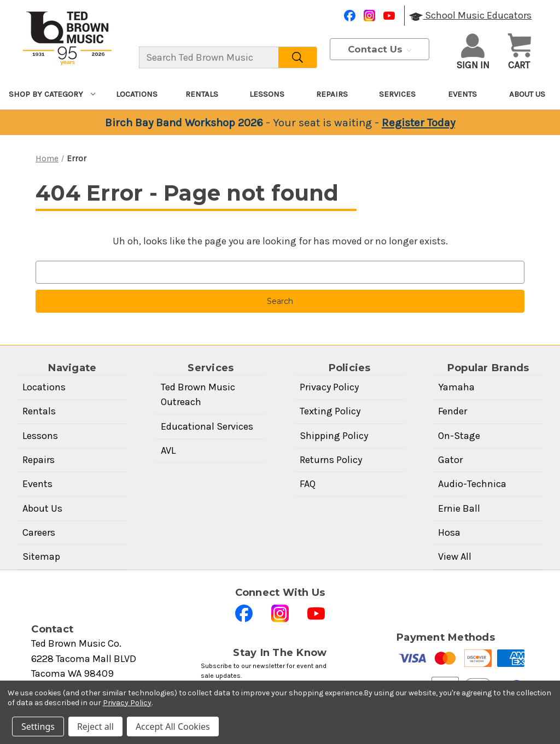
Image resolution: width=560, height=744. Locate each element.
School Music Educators (470, 15)
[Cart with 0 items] (519, 53)
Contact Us (380, 49)
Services (397, 94)
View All (455, 556)
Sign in (473, 52)
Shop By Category (52, 94)
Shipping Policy (334, 436)
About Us (527, 94)
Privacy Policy (329, 387)
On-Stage (459, 436)
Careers (39, 532)
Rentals (202, 94)
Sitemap (41, 556)
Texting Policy (330, 411)
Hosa (449, 532)
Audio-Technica (472, 484)
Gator (450, 460)
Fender (453, 411)
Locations (137, 94)
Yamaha (456, 387)
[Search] (298, 57)
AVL (168, 450)
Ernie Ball (459, 508)
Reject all (95, 727)
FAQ (308, 484)
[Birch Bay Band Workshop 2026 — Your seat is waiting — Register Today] (280, 122)
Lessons (267, 94)
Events (462, 94)
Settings (38, 727)
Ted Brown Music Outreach (198, 394)
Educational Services (207, 426)
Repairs (332, 94)
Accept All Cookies (173, 727)
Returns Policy (331, 460)
